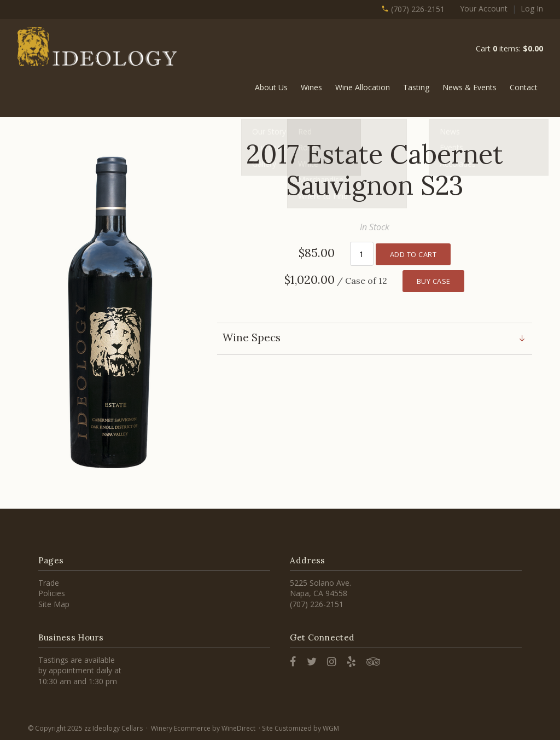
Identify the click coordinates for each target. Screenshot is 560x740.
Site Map (54, 604)
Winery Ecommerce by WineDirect (203, 728)
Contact (524, 87)
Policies (52, 593)
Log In (532, 8)
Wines (311, 87)
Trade (49, 583)
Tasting (416, 87)
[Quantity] (362, 253)
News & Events (469, 87)
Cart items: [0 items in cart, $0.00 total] (509, 48)
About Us (271, 87)
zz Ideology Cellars (99, 47)
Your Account (484, 8)
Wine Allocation (363, 87)
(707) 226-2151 (413, 9)
